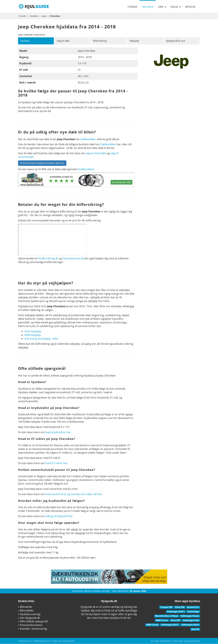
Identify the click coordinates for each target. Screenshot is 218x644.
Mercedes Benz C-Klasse (167, 616)
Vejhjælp (135, 41)
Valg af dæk (64, 41)
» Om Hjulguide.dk (29, 618)
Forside (132, 7)
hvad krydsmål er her (58, 432)
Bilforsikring (101, 41)
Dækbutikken (88, 139)
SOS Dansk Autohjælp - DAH (41, 339)
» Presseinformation (30, 625)
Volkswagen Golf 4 (190, 625)
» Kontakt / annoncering (33, 629)
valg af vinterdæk (96, 153)
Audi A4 (195, 629)
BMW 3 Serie (162, 620)
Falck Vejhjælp (33, 331)
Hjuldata (148, 7)
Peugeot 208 (166, 607)
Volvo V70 (175, 620)
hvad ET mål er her (56, 463)
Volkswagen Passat (190, 616)
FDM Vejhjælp (33, 335)
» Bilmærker (25, 607)
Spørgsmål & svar (177, 41)
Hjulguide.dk (26, 641)
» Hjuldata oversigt (29, 614)
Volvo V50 (180, 607)
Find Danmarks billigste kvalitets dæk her (42, 163)
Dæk (162, 7)
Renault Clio (193, 607)
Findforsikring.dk (48, 259)
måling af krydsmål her (59, 516)
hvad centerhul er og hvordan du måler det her (73, 494)
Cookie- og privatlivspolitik (63, 641)
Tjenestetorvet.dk (73, 259)
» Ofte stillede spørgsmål (33, 621)
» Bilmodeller (26, 611)
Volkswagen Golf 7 (176, 612)
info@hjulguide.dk (41, 641)
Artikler (190, 7)
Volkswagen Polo (191, 620)
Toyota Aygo (193, 612)
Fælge (176, 7)
